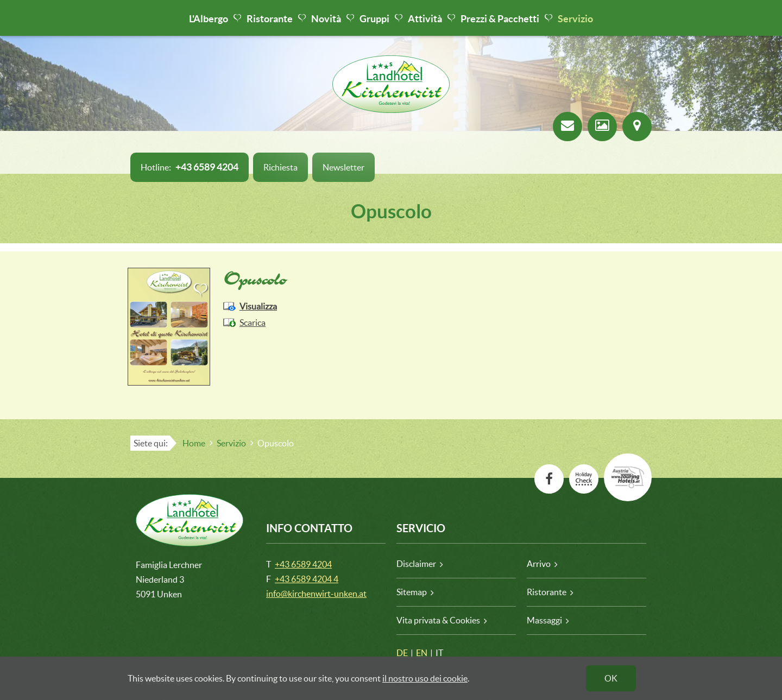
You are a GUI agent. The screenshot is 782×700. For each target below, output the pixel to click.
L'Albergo (209, 19)
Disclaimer (416, 564)
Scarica (253, 323)
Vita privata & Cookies (438, 620)
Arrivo (539, 564)
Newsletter (343, 167)
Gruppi (374, 19)
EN (422, 653)
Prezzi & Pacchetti (500, 19)
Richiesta (280, 167)
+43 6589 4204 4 (307, 579)
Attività (425, 19)
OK (611, 678)
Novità (326, 19)
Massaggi (544, 620)
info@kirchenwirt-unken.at (316, 594)
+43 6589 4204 (303, 564)
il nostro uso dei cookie (425, 678)
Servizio (575, 19)
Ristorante (270, 19)
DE (402, 653)
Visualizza (258, 306)
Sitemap (412, 592)
